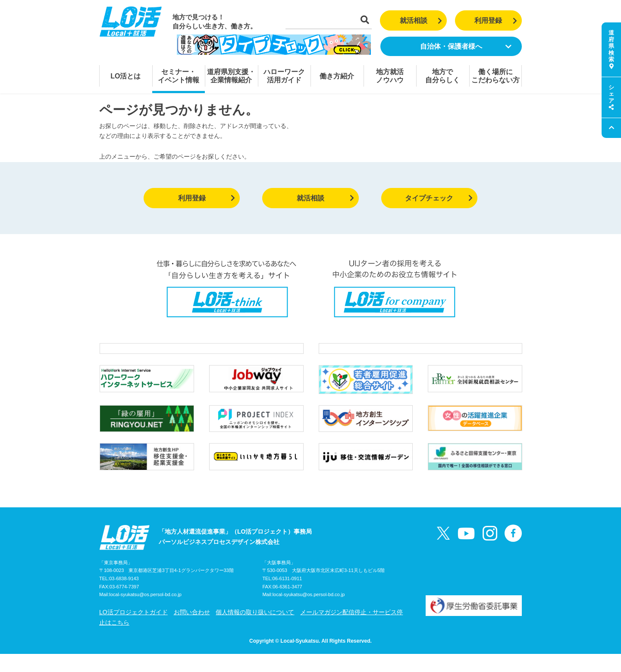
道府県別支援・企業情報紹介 (231, 76)
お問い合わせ (192, 630)
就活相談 (421, 20)
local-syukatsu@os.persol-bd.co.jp (145, 613)
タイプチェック (439, 198)
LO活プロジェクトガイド (133, 630)
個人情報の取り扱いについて (255, 630)
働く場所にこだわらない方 (496, 76)
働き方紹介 (337, 76)
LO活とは (125, 76)
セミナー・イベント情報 (179, 76)
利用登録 (496, 20)
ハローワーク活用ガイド (284, 76)
